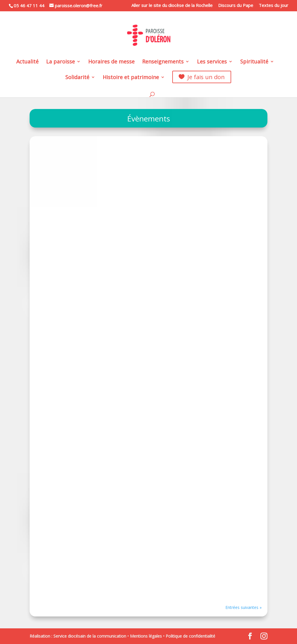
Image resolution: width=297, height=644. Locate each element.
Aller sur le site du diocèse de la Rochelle (172, 6)
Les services (212, 62)
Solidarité (77, 78)
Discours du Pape (236, 6)
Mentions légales (146, 636)
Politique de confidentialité (190, 636)
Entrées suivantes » (243, 607)
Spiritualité (254, 62)
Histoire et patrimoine (131, 78)
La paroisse (60, 62)
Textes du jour (274, 6)
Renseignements (163, 62)
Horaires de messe (111, 62)
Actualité (27, 62)
